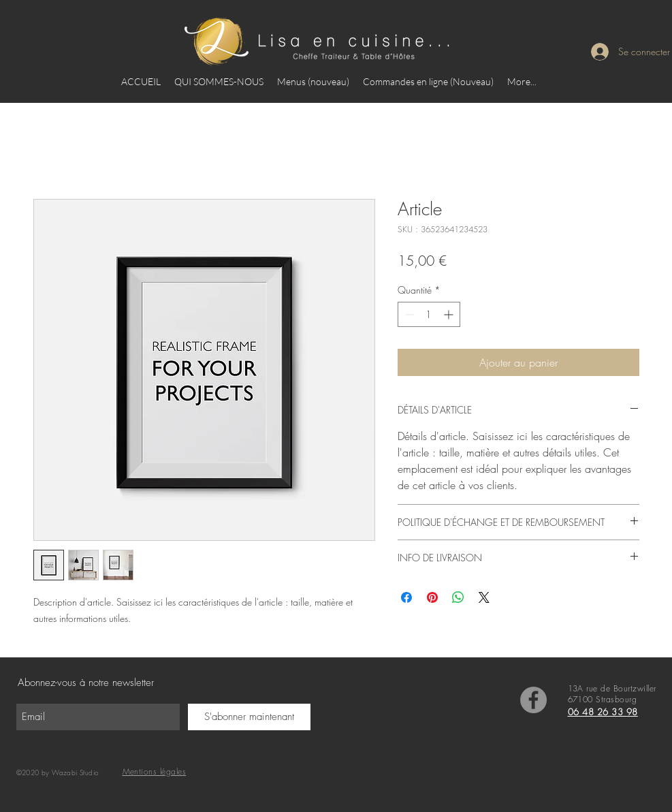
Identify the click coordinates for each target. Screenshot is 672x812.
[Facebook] (533, 700)
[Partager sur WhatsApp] (458, 597)
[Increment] (450, 314)
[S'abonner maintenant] (249, 717)
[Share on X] (484, 597)
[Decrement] (408, 314)
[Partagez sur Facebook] (406, 597)
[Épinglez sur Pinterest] (432, 597)
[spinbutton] (429, 314)
